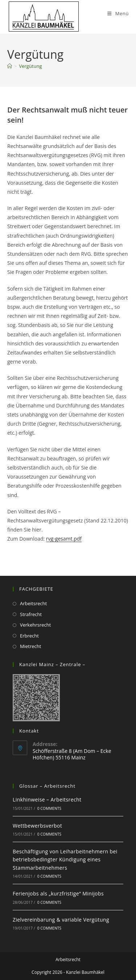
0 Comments (49, 808)
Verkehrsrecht (35, 625)
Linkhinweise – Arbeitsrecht (47, 799)
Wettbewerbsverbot (37, 826)
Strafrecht (31, 614)
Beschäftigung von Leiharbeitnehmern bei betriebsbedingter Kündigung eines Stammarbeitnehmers (65, 860)
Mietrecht (30, 646)
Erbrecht (29, 636)
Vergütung (30, 66)
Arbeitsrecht (33, 603)
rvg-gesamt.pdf (64, 539)
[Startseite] (10, 66)
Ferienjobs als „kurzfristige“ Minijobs (58, 893)
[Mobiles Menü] (118, 13)
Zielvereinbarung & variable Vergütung (61, 920)
